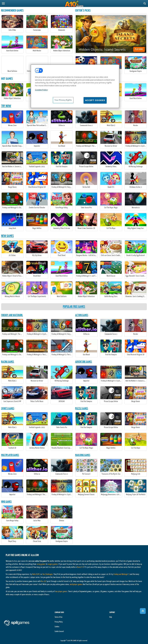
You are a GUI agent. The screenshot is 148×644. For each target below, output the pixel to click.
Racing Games (8, 362)
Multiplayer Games (10, 455)
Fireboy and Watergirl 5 (122, 574)
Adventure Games (84, 362)
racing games (41, 564)
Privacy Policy (59, 622)
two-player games (61, 592)
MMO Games (6, 502)
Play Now (139, 49)
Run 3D (43, 581)
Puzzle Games (82, 409)
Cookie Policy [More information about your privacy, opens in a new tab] (41, 90)
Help (111, 617)
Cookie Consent (59, 631)
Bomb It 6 (80, 567)
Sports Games (8, 409)
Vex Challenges (48, 574)
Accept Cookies (95, 100)
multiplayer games (76, 584)
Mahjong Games (83, 455)
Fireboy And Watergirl (12, 315)
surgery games (53, 564)
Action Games (82, 315)
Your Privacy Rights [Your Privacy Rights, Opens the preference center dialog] (63, 100)
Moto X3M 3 (36, 574)
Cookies (57, 627)
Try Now (6, 106)
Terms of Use (58, 617)
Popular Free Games (74, 307)
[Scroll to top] (143, 611)
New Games (7, 236)
